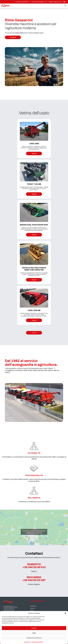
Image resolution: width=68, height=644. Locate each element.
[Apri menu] (65, 6)
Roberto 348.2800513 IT (22, 2)
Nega (34, 633)
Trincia (32, 611)
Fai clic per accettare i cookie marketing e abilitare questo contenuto (34, 532)
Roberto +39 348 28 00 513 (34, 566)
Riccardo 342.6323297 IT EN (39, 2)
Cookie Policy (27, 642)
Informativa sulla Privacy (37, 642)
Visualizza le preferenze (34, 638)
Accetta (34, 628)
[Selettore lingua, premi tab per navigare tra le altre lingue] (65, 2)
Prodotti (13, 37)
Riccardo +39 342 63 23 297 (34, 579)
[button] (65, 613)
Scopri (34, 154)
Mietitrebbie (33, 606)
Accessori (32, 608)
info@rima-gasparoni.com (55, 2)
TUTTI (34, 333)
